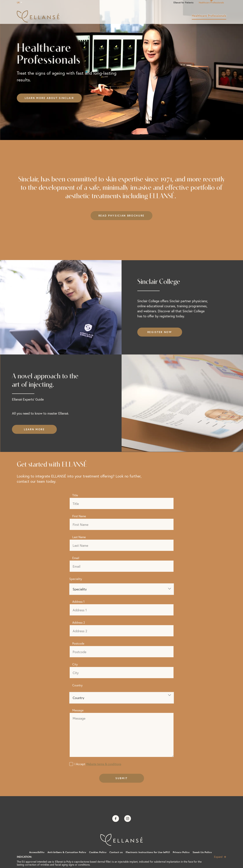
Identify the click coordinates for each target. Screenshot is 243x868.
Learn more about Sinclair (49, 98)
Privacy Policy (181, 852)
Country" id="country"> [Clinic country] (122, 698)
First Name (79, 516)
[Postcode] (122, 652)
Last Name (79, 537)
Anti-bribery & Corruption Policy (67, 852)
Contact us (116, 852)
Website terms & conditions (104, 764)
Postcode (78, 643)
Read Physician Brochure (121, 216)
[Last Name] (122, 545)
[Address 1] (122, 610)
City (75, 664)
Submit (121, 778)
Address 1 (78, 602)
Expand (220, 857)
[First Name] (122, 524)
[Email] (122, 566)
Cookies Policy (98, 852)
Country (77, 685)
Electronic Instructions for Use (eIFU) (148, 852)
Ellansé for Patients (184, 3)
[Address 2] (122, 631)
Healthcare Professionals (211, 3)
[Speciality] (122, 589)
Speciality (76, 579)
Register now (160, 332)
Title (75, 495)
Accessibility (37, 852)
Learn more (34, 429)
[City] (122, 673)
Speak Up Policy (202, 852)
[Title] (122, 503)
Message (78, 710)
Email (76, 558)
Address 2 (79, 622)
